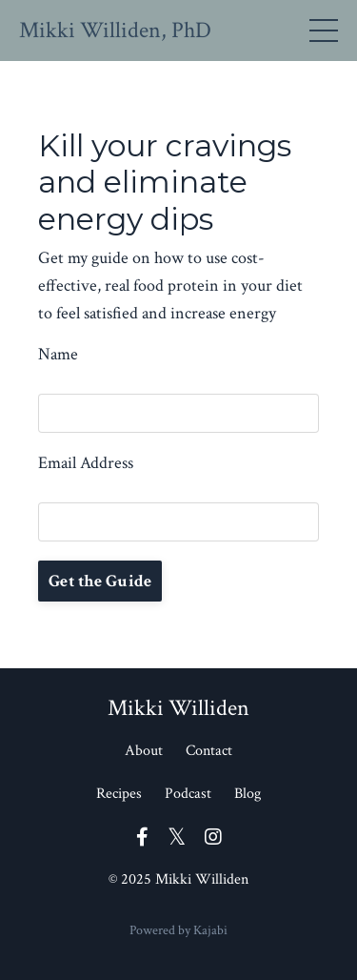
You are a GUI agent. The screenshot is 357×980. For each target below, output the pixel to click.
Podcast (188, 794)
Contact (209, 751)
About (144, 751)
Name (58, 354)
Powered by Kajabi (178, 930)
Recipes (119, 794)
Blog (248, 794)
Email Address (86, 463)
